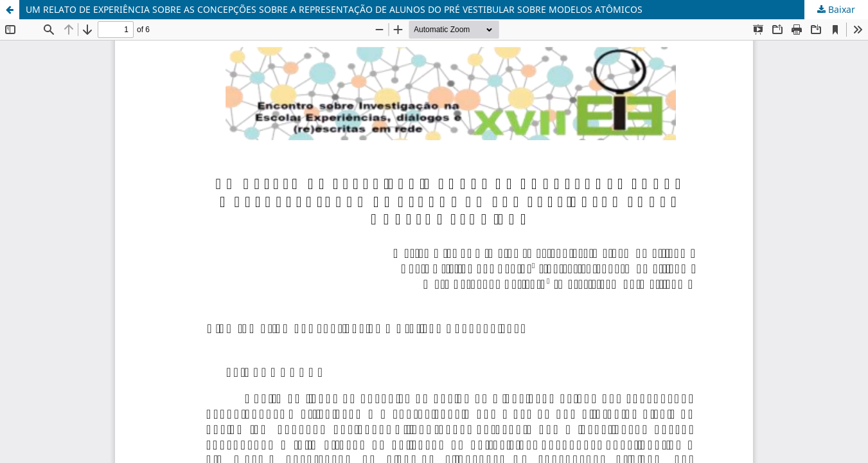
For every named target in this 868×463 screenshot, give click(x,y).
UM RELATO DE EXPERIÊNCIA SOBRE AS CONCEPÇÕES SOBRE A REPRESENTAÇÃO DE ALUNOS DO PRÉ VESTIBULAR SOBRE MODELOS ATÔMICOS (334, 9)
